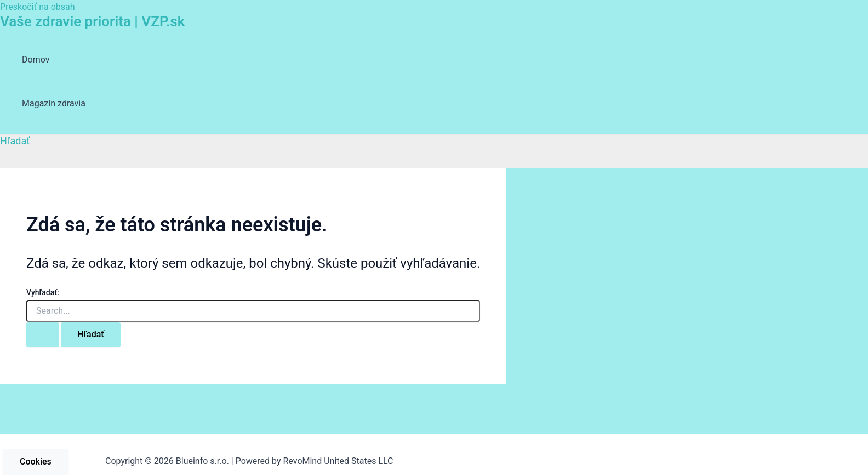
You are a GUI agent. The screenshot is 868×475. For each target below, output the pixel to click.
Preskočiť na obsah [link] (38, 7)
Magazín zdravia (54, 103)
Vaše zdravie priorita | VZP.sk (92, 21)
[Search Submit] (43, 335)
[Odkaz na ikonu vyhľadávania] (15, 141)
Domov (36, 60)
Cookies (36, 462)
